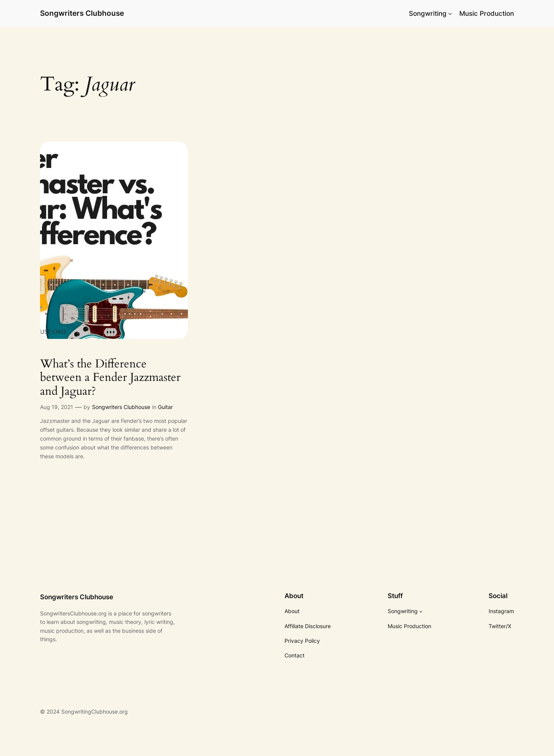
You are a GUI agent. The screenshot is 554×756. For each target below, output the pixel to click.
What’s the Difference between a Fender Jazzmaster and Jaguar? (110, 378)
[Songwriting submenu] (450, 13)
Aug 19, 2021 (57, 407)
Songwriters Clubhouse (82, 13)
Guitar (165, 407)
